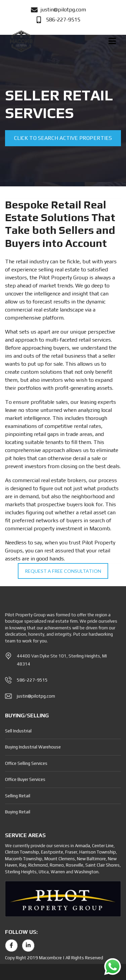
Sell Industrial (18, 731)
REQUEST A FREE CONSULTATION (63, 571)
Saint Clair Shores (102, 865)
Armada (82, 846)
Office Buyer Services (25, 779)
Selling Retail (18, 796)
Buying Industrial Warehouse (33, 747)
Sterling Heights (21, 872)
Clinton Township (22, 852)
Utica (44, 872)
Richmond (38, 865)
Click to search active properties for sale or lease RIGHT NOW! (63, 141)
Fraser (71, 852)
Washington (86, 872)
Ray (23, 865)
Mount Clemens (60, 859)
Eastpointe (52, 852)
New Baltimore (91, 859)
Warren (58, 872)
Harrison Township (98, 852)
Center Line (103, 846)
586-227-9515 (32, 680)
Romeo (57, 865)
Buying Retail (18, 812)
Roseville (75, 865)
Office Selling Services (26, 763)
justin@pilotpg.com (36, 696)
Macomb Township (24, 859)
